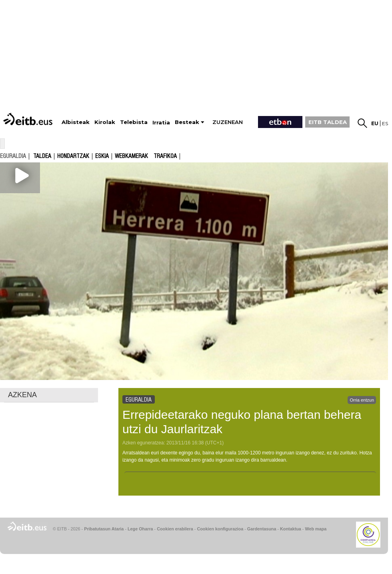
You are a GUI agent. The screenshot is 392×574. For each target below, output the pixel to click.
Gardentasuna (262, 529)
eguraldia (13, 156)
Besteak (187, 122)
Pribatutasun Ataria (104, 529)
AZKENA (22, 395)
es (385, 123)
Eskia (102, 156)
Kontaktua (291, 529)
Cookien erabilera (175, 529)
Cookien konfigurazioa (220, 529)
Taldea (42, 156)
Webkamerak (131, 156)
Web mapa (316, 529)
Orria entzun (362, 400)
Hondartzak (73, 156)
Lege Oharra (140, 529)
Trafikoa (165, 156)
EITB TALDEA (328, 122)
